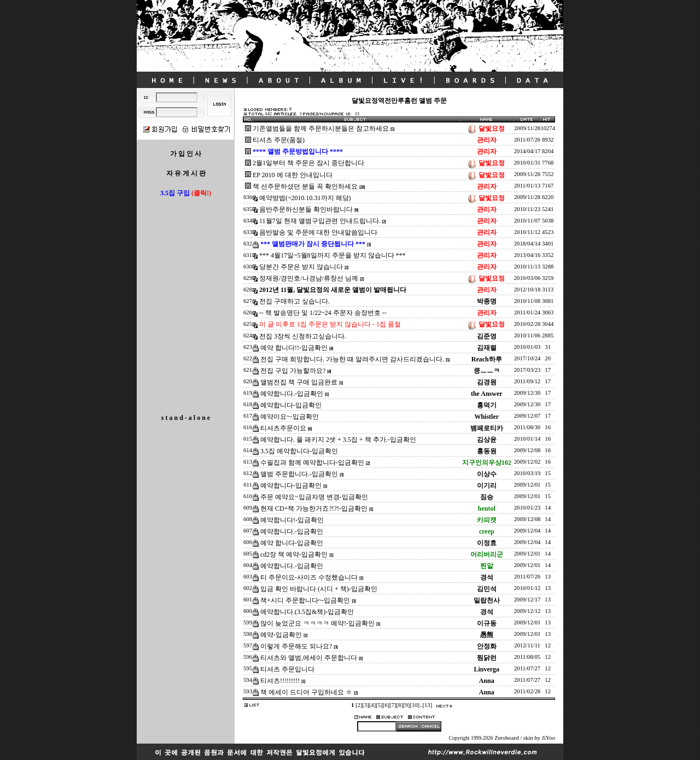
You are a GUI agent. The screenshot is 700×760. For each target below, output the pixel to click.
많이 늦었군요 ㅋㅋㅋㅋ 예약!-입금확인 (317, 623)
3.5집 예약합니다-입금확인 (299, 451)
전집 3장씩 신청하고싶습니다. (303, 336)
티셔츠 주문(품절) (279, 140)
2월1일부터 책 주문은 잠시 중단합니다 (308, 163)
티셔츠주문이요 (283, 428)
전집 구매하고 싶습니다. (294, 301)
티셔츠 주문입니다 (287, 669)
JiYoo (549, 738)
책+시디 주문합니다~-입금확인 (305, 600)
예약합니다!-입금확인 (292, 520)
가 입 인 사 (186, 154)
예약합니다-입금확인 (291, 405)
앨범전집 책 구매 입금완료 (299, 382)
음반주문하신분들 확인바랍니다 (306, 209)
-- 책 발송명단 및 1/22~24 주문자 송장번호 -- (323, 313)
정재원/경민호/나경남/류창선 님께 (309, 278)
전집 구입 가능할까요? (293, 371)
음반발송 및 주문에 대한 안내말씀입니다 (318, 232)
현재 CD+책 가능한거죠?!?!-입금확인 (314, 508)
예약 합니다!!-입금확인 (294, 348)
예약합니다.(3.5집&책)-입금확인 (307, 612)
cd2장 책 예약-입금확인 (294, 554)
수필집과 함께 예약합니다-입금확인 (312, 463)
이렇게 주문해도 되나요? (296, 646)
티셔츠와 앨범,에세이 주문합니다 (309, 658)
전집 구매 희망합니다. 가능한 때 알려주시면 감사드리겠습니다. (352, 359)
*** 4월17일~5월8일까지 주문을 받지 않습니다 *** (332, 255)
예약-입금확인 (281, 635)
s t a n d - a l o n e (186, 418)
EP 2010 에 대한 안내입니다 (293, 175)
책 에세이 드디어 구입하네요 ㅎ (306, 692)
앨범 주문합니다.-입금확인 (299, 474)
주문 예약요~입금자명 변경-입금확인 (314, 497)
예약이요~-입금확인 (290, 417)
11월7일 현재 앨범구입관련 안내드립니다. (320, 221)
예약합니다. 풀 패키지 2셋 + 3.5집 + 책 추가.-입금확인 (338, 440)
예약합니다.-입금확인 (292, 394)
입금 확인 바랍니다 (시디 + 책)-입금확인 (319, 589)
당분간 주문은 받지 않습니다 (301, 267)
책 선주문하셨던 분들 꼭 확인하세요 (305, 186)
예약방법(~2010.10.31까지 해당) (305, 198)
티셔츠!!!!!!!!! (280, 681)
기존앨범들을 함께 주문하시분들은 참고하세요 (321, 128)
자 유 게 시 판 (186, 173)
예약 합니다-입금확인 (292, 543)
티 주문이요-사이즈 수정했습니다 (309, 577)
